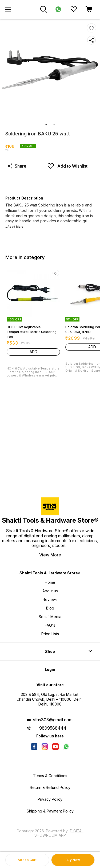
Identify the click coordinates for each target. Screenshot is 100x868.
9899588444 (53, 728)
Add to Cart (27, 860)
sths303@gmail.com (53, 720)
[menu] (8, 10)
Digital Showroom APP (59, 833)
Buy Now (73, 860)
